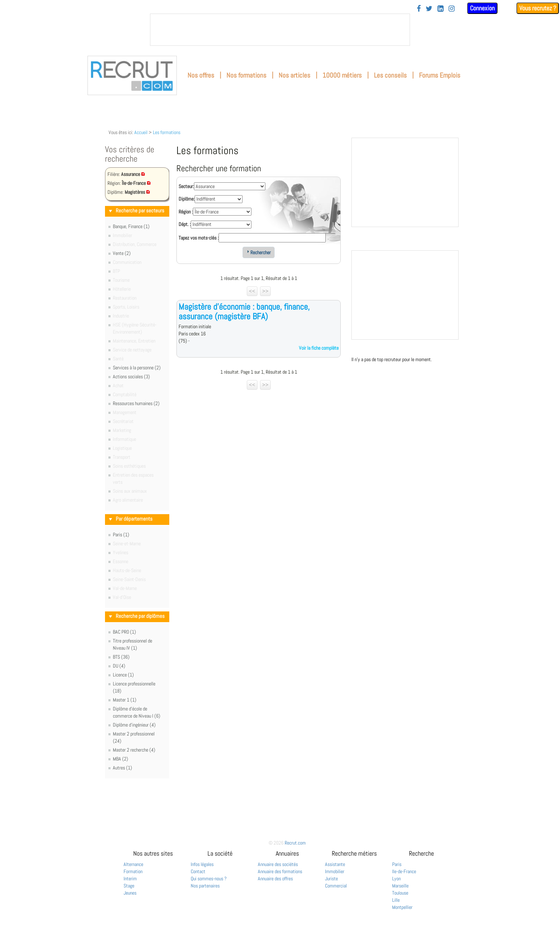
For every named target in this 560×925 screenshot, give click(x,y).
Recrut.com (295, 843)
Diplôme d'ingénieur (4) (134, 725)
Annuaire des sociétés (278, 864)
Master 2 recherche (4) (134, 750)
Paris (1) (121, 535)
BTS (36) (121, 657)
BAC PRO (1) (124, 632)
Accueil (141, 132)
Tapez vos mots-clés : (199, 238)
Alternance (133, 864)
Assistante (335, 864)
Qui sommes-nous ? (209, 879)
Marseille (400, 886)
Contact (198, 871)
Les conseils (390, 75)
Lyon (396, 879)
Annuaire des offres (275, 879)
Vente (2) (122, 253)
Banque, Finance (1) (131, 226)
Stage (129, 886)
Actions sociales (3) (131, 377)
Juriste (331, 879)
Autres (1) (122, 768)
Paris (397, 864)
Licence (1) (123, 675)
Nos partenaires (205, 886)
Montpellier (402, 907)
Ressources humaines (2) (136, 403)
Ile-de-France (404, 871)
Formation (133, 871)
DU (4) (119, 666)
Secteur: (186, 186)
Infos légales (202, 864)
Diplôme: (187, 199)
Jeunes (130, 893)
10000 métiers (342, 75)
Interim (130, 879)
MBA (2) (121, 759)
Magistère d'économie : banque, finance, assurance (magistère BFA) (244, 311)
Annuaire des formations (280, 871)
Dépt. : (185, 224)
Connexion (482, 8)
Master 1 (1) (125, 700)
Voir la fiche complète (319, 348)
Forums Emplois (440, 75)
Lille (396, 900)
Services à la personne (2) (137, 368)
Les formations (167, 132)
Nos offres (201, 75)
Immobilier (335, 871)
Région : (186, 212)
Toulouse (400, 893)
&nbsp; (280, 30)
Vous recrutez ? (538, 8)
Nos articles (294, 75)
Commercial (336, 886)
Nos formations (246, 75)
